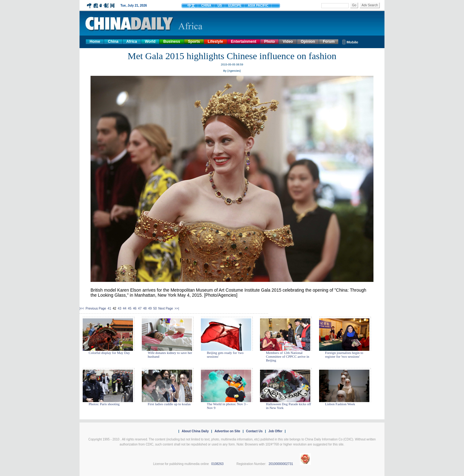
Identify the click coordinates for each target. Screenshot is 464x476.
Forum (329, 42)
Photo (269, 42)
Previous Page (96, 308)
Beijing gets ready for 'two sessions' (225, 355)
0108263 (217, 464)
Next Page (166, 308)
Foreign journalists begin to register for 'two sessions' (344, 355)
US (220, 6)
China (113, 42)
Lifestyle (215, 42)
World (150, 42)
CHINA (206, 6)
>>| (177, 308)
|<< (82, 308)
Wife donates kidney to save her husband (170, 355)
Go (354, 5)
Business (171, 42)
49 (150, 308)
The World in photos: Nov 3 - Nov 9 (227, 406)
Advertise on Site (227, 431)
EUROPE (235, 6)
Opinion (308, 42)
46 (135, 308)
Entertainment (244, 42)
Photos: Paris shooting (104, 404)
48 (145, 308)
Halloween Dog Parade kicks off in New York (288, 406)
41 (109, 308)
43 (120, 308)
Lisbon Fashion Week (340, 404)
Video (288, 42)
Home (95, 42)
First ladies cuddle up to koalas (169, 404)
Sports (194, 42)
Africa (132, 42)
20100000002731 (281, 464)
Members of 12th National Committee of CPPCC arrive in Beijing (288, 356)
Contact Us (254, 431)
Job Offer (275, 431)
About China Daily (195, 431)
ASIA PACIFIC (258, 6)
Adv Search (370, 5)
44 (125, 308)
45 (130, 308)
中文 (191, 6)
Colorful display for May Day (109, 353)
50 (155, 308)
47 (140, 308)
